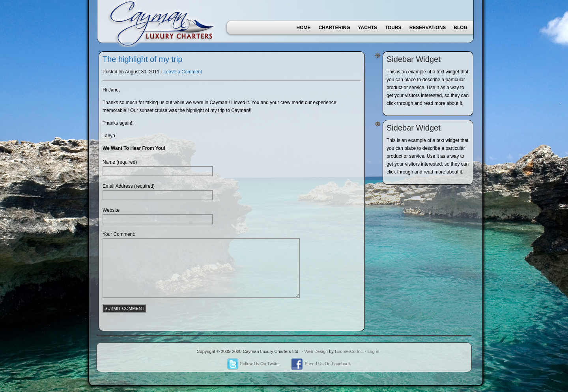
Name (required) (120, 162)
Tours (393, 28)
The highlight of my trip (142, 59)
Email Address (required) (129, 186)
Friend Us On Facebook (321, 364)
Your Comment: (119, 234)
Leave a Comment (183, 72)
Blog (461, 28)
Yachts (368, 28)
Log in (373, 351)
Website (111, 210)
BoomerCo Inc (349, 351)
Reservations (428, 28)
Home (304, 28)
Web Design (316, 351)
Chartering (334, 28)
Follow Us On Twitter (253, 364)
